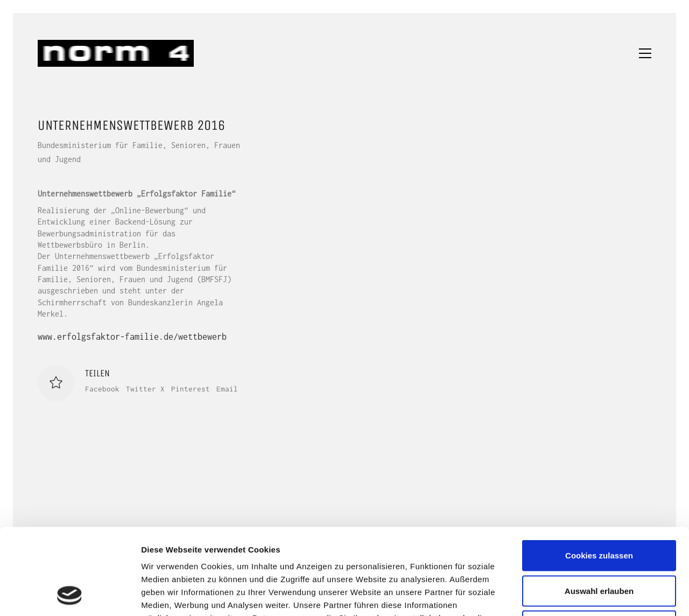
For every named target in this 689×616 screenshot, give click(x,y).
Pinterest (191, 389)
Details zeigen (572, 595)
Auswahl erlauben (599, 510)
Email (227, 389)
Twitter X (145, 389)
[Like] (56, 383)
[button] (645, 53)
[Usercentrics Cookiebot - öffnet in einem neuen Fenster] (70, 595)
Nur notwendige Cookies (599, 545)
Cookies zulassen (599, 475)
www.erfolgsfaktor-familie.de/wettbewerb (132, 337)
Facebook (102, 389)
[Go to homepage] (116, 53)
